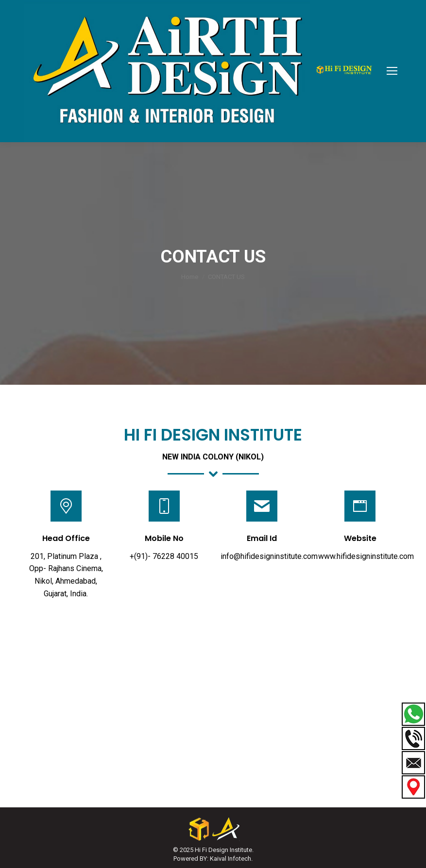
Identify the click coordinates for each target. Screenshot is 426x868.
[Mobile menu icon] (392, 71)
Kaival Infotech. (231, 859)
